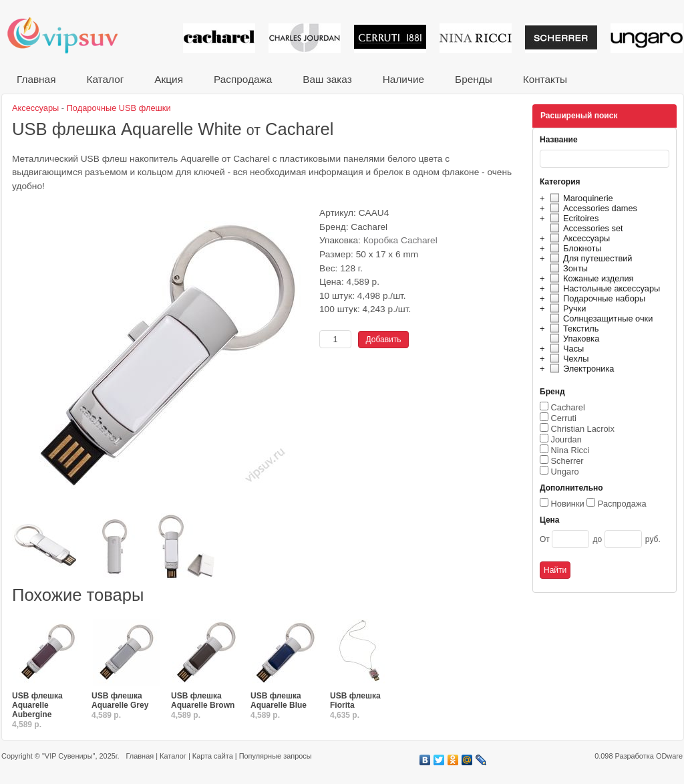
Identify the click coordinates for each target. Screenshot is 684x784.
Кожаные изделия (590, 278)
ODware (669, 756)
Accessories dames (592, 208)
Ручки (566, 308)
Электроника (580, 369)
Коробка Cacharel (400, 240)
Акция (169, 79)
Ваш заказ (327, 79)
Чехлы (567, 359)
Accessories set (585, 228)
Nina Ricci (570, 450)
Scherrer (567, 461)
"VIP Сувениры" (68, 756)
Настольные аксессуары (603, 288)
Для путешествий (589, 258)
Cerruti (564, 418)
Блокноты (574, 248)
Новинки (568, 504)
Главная (36, 79)
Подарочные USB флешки (119, 108)
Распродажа (243, 79)
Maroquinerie (580, 198)
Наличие (403, 79)
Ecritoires (572, 218)
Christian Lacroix (583, 429)
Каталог (105, 79)
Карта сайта (213, 756)
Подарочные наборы (596, 298)
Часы (565, 349)
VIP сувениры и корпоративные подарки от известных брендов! (71, 35)
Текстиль (573, 329)
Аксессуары (578, 238)
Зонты (567, 268)
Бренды (474, 79)
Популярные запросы (276, 756)
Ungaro (565, 472)
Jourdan (566, 439)
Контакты (545, 79)
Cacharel (568, 407)
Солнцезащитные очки (600, 318)
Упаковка (573, 339)
